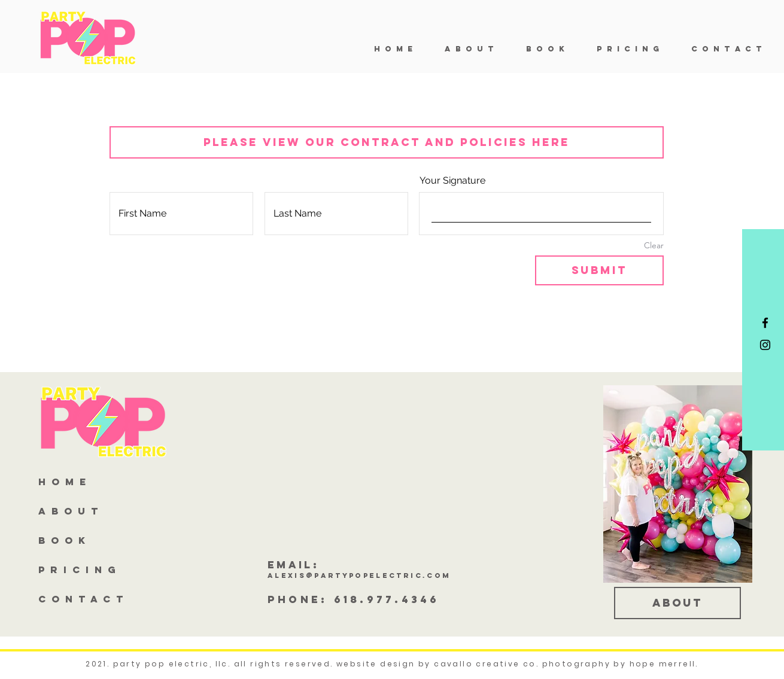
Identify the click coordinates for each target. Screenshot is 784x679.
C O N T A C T (81, 599)
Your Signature (452, 180)
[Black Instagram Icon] (765, 345)
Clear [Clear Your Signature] (654, 245)
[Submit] (599, 270)
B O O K (63, 540)
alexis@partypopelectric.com (359, 576)
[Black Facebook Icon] (765, 323)
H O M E (63, 482)
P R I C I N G (78, 570)
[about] (677, 603)
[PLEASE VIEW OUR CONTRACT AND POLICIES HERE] (387, 142)
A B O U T (69, 511)
